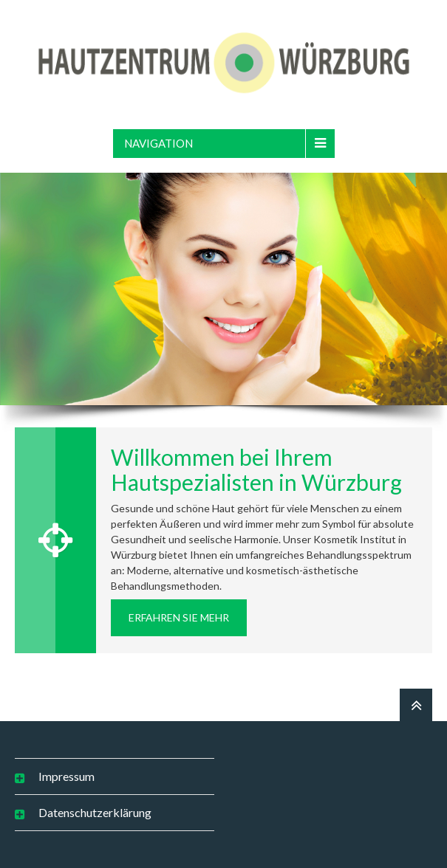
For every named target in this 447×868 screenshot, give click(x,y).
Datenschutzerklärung (95, 812)
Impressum (66, 776)
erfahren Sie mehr (179, 617)
